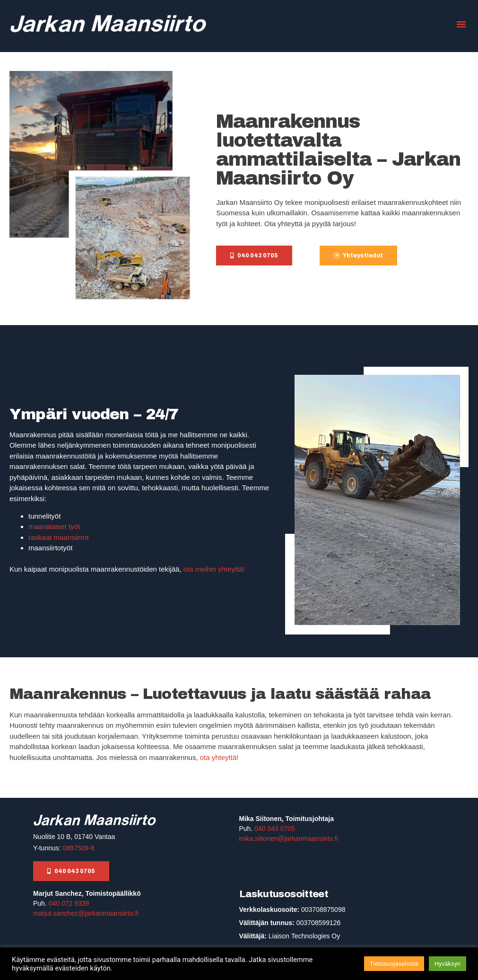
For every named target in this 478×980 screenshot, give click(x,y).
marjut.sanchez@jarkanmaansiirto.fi (86, 913)
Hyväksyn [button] (448, 964)
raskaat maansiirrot (59, 537)
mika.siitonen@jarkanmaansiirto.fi (289, 839)
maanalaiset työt (54, 526)
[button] (461, 24)
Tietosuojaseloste (394, 964)
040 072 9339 (69, 903)
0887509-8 (79, 848)
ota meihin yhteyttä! (213, 569)
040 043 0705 (275, 829)
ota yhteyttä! (219, 757)
